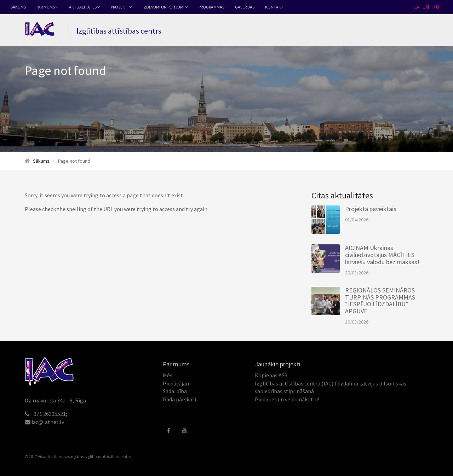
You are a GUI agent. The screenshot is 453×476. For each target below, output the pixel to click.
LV (417, 7)
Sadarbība (175, 391)
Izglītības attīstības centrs (108, 456)
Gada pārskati (179, 399)
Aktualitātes (85, 7)
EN (426, 7)
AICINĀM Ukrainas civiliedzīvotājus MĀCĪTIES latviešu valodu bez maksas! (382, 255)
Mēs (168, 375)
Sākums (18, 7)
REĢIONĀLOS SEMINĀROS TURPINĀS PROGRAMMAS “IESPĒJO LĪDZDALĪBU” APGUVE (380, 301)
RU (436, 7)
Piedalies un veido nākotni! (287, 399)
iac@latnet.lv (48, 422)
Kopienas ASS (271, 375)
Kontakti (275, 7)
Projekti (121, 7)
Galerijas (245, 7)
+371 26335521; (49, 414)
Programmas (211, 7)
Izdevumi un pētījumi (165, 7)
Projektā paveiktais (371, 209)
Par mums (47, 7)
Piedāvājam (177, 383)
